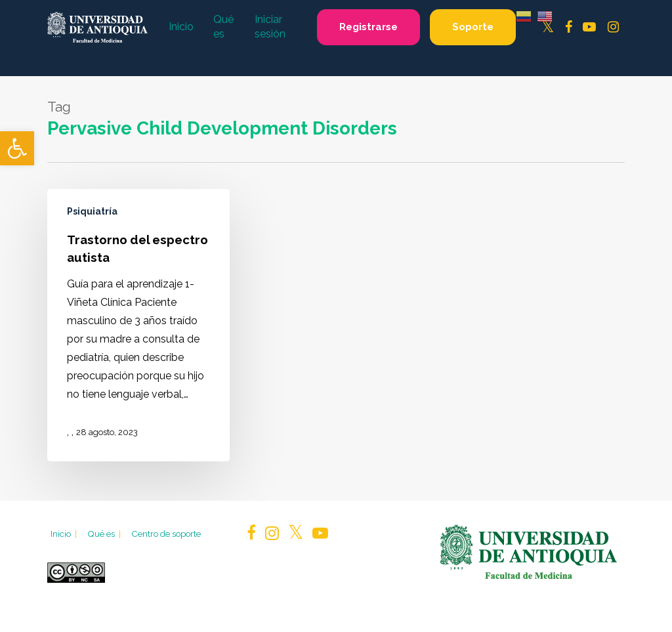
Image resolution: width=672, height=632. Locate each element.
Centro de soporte (166, 534)
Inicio (65, 534)
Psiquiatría (92, 211)
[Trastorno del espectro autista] (138, 325)
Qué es (105, 534)
